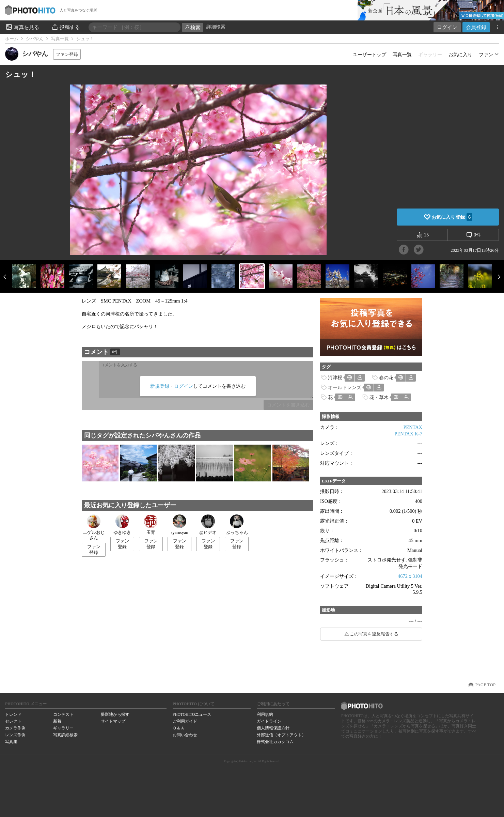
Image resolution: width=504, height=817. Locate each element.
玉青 (151, 525)
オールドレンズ (345, 387)
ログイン (447, 27)
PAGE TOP (485, 685)
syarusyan (179, 525)
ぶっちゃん (237, 525)
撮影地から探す (115, 714)
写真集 (11, 742)
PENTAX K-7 (408, 434)
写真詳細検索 (65, 735)
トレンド (13, 714)
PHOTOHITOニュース (192, 714)
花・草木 (379, 397)
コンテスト (63, 714)
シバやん (35, 39)
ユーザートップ (369, 55)
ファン (486, 55)
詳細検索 (216, 27)
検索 (193, 27)
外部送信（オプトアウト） (281, 735)
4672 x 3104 (410, 576)
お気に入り (460, 55)
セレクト (13, 721)
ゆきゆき (122, 525)
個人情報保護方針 (273, 728)
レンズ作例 (15, 735)
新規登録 (160, 386)
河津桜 (335, 377)
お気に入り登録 (452, 217)
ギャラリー (63, 728)
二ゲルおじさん (94, 528)
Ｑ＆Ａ (179, 728)
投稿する (66, 27)
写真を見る (22, 27)
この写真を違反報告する (374, 634)
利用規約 (265, 714)
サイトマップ (113, 721)
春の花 (386, 377)
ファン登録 (67, 54)
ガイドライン (269, 721)
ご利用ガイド (185, 721)
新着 (57, 721)
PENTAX (413, 427)
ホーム (12, 39)
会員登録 (476, 27)
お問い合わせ (185, 735)
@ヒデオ (208, 525)
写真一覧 (60, 39)
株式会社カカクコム (275, 742)
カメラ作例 (15, 728)
